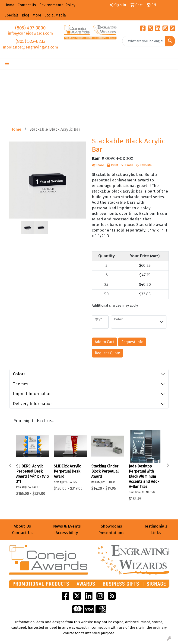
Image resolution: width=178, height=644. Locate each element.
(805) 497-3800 (30, 28)
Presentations (111, 533)
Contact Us (22, 533)
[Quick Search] (144, 41)
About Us (22, 526)
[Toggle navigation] (7, 64)
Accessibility (67, 533)
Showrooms (111, 526)
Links (156, 533)
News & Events (67, 526)
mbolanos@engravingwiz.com (30, 47)
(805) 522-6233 (30, 41)
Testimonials (156, 526)
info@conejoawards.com (30, 33)
